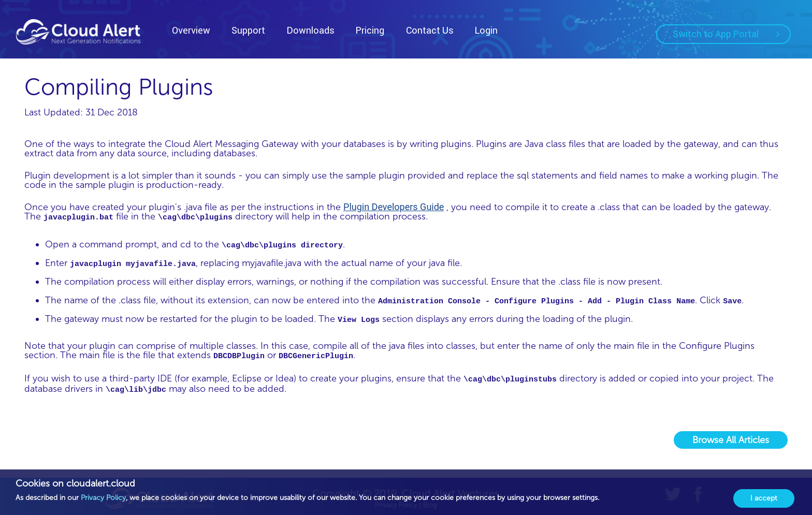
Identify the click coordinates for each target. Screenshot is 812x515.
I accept (764, 498)
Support (248, 30)
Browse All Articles (731, 440)
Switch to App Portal (726, 34)
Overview (191, 30)
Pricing (370, 30)
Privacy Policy (103, 498)
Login (486, 30)
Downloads (311, 30)
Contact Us (430, 30)
